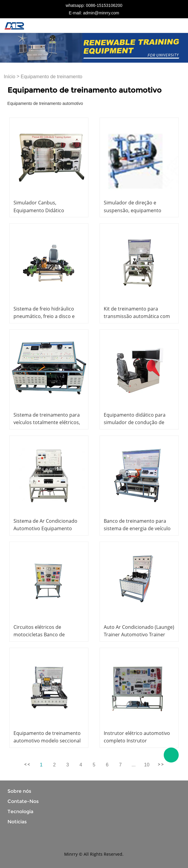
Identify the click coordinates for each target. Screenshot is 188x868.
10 (147, 765)
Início (10, 77)
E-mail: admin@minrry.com (94, 13)
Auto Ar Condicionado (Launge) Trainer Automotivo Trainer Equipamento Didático (139, 635)
